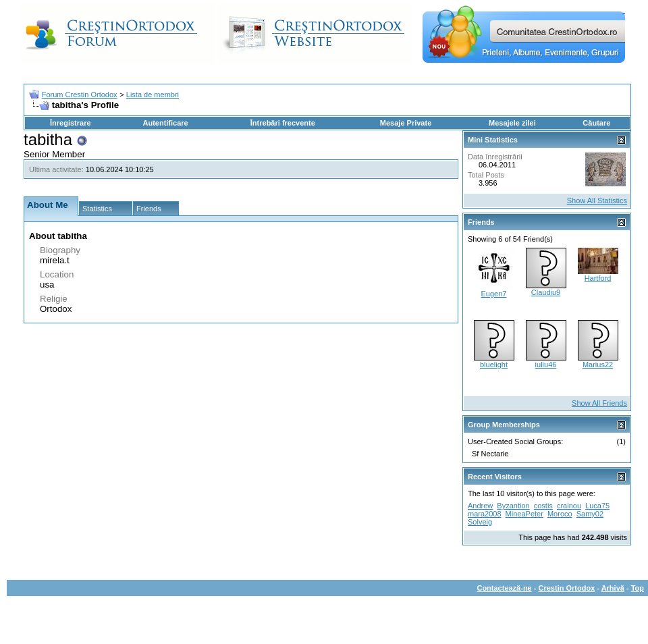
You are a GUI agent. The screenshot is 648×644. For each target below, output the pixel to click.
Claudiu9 (546, 292)
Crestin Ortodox (567, 588)
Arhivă (613, 588)
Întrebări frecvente (283, 123)
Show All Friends (599, 403)
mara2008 (485, 514)
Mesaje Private (406, 123)
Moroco (560, 514)
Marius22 (598, 365)
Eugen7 (494, 294)
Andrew (480, 506)
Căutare (596, 123)
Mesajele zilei (512, 123)
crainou (569, 506)
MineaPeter (524, 514)
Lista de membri (153, 95)
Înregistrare (71, 123)
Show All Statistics (597, 200)
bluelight (494, 365)
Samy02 (590, 514)
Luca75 (597, 506)
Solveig (480, 522)
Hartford (598, 278)
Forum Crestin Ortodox (80, 95)
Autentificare (165, 123)
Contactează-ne (504, 588)
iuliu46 (546, 365)
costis (543, 506)
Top (638, 588)
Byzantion (513, 506)
